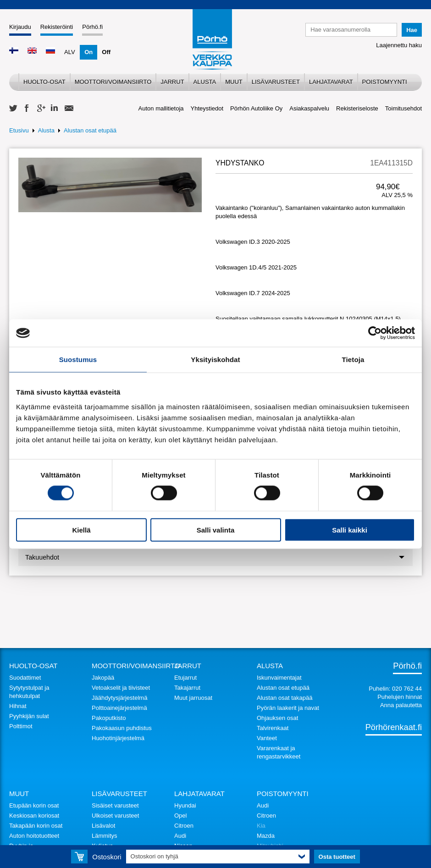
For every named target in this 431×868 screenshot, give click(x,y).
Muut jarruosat (193, 698)
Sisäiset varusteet (115, 805)
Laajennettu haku (399, 45)
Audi (180, 836)
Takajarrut (187, 688)
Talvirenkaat (273, 728)
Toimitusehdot (403, 108)
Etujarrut (185, 678)
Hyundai (185, 805)
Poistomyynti (385, 82)
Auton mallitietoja (161, 108)
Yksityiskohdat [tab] (215, 360)
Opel (180, 816)
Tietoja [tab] (353, 360)
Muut (234, 82)
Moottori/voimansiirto (113, 82)
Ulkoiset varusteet (115, 816)
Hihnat (18, 706)
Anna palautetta (401, 705)
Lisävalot (103, 826)
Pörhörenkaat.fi (394, 727)
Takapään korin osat (36, 826)
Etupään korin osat (34, 805)
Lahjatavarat (331, 82)
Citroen (184, 826)
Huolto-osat (44, 82)
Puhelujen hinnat (400, 697)
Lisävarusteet (276, 82)
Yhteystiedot (207, 108)
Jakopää (103, 678)
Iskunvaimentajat (279, 678)
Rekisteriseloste (357, 108)
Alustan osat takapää (285, 698)
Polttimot (21, 726)
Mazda (266, 836)
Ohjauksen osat (277, 718)
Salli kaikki (350, 530)
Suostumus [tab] (78, 360)
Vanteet (267, 738)
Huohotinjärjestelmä (118, 738)
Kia (261, 826)
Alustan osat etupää (90, 130)
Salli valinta (216, 530)
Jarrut (172, 82)
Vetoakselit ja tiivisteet (121, 688)
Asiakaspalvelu (309, 108)
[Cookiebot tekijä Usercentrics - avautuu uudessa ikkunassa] (375, 333)
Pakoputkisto (109, 718)
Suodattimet (25, 678)
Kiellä (81, 530)
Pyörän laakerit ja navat (288, 708)
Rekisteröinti (57, 27)
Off (106, 52)
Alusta (205, 82)
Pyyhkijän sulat (29, 716)
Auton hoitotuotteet (34, 836)
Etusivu (19, 130)
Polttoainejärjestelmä (119, 708)
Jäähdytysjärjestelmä (119, 698)
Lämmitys (105, 836)
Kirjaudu (20, 27)
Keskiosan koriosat (34, 816)
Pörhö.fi (92, 27)
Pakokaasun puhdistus (122, 728)
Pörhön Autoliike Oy (256, 108)
